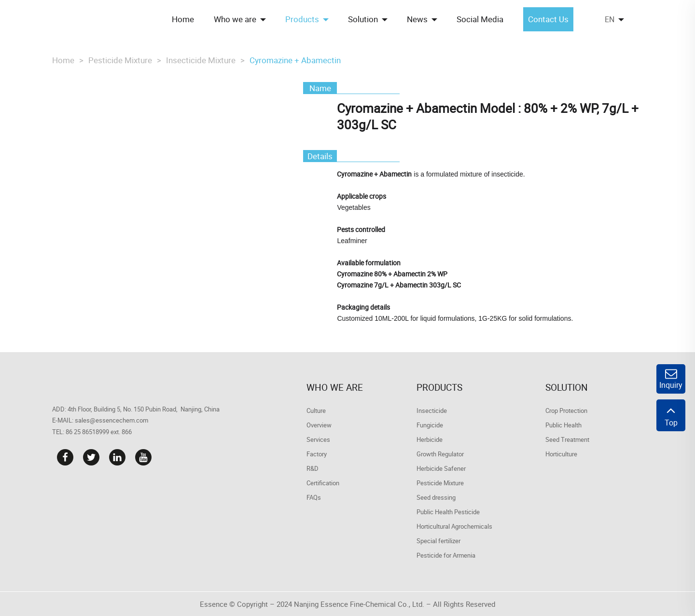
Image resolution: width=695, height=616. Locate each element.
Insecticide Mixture (201, 60)
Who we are (335, 387)
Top (671, 415)
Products (439, 387)
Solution (567, 387)
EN (610, 19)
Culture (316, 411)
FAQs (314, 497)
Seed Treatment (567, 439)
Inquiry (671, 379)
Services (318, 439)
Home (63, 60)
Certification (323, 483)
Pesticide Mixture (120, 60)
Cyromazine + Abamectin (295, 60)
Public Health (563, 425)
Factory (317, 454)
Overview (319, 425)
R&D (313, 468)
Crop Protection (566, 411)
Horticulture (561, 454)
